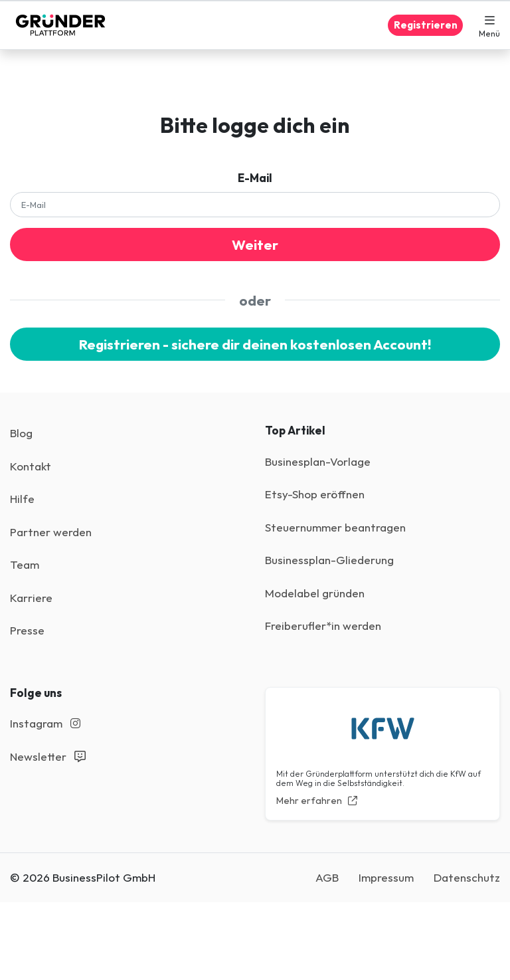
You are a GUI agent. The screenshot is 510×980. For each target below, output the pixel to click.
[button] (489, 25)
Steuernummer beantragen (335, 527)
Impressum (386, 877)
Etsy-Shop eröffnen (315, 494)
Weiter (255, 245)
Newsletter (48, 756)
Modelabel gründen (315, 593)
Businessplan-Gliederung (329, 560)
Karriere (31, 598)
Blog (21, 433)
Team (25, 564)
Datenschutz (467, 877)
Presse (27, 630)
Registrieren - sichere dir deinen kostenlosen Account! (255, 344)
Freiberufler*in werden (323, 626)
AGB (327, 877)
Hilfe (22, 499)
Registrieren (426, 25)
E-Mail (255, 178)
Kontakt (31, 466)
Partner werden (51, 532)
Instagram (45, 723)
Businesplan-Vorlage (318, 461)
